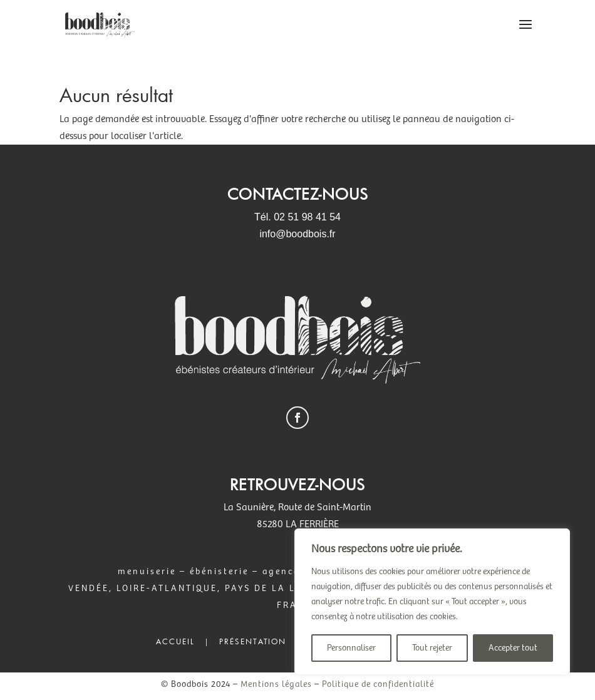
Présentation (253, 641)
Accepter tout (513, 648)
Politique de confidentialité (378, 684)
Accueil (175, 641)
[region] (432, 602)
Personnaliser (351, 648)
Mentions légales (276, 684)
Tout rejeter (432, 648)
